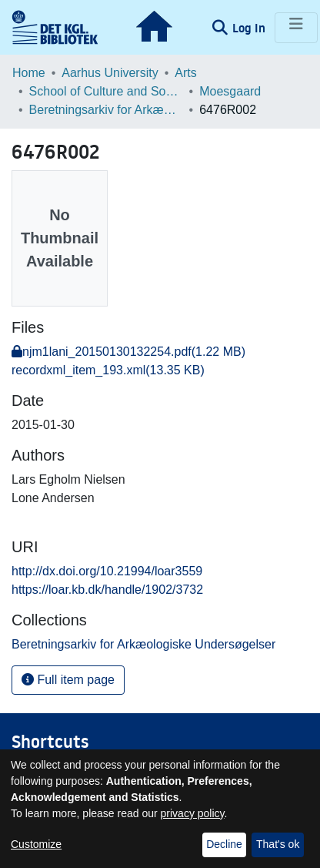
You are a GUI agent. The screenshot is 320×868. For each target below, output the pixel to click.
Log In (250, 28)
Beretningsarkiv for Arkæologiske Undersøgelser (106, 110)
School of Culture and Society (106, 91)
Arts (185, 73)
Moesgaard (230, 91)
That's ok (278, 844)
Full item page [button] (68, 680)
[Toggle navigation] (296, 28)
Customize (36, 844)
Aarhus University (110, 73)
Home (29, 73)
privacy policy (193, 813)
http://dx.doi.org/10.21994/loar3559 (107, 571)
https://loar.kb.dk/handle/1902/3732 (107, 590)
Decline (224, 844)
